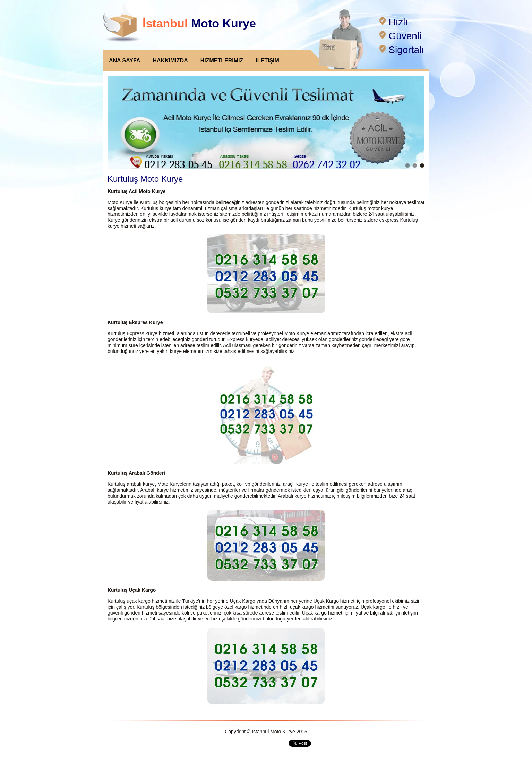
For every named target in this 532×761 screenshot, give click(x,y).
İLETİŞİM (267, 61)
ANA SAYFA (125, 61)
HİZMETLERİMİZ (222, 61)
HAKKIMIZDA (170, 61)
